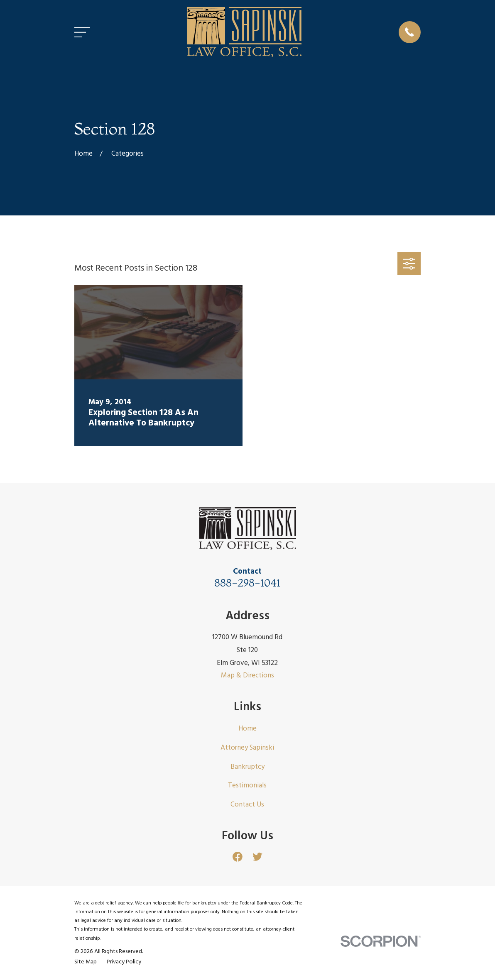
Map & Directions (247, 676)
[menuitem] (86, 962)
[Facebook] (238, 857)
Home (247, 729)
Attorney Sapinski (247, 748)
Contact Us (247, 805)
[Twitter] (257, 857)
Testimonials (247, 786)
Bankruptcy (247, 767)
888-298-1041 (247, 583)
